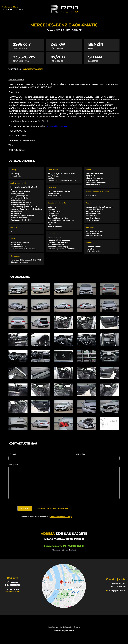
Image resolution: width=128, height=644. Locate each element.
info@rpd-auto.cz (117, 597)
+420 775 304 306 (117, 592)
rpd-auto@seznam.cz (56, 126)
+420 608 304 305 (12, 10)
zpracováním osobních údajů (60, 523)
